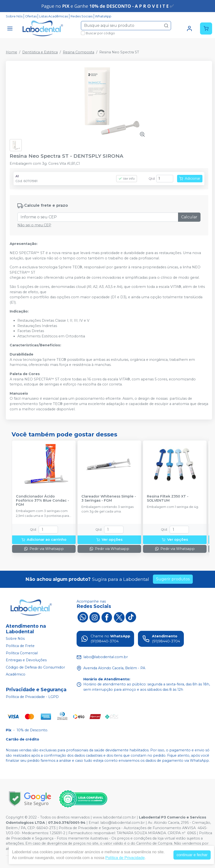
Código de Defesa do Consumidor (35, 667)
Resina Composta (79, 52)
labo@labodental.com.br (122, 823)
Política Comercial (22, 653)
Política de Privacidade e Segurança (90, 828)
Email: (94, 823)
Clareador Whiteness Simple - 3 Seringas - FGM (109, 498)
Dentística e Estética (40, 52)
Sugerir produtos (173, 579)
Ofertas (31, 16)
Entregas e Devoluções (26, 660)
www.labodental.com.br (114, 817)
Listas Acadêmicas (54, 16)
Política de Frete (20, 646)
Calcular (189, 217)
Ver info (127, 179)
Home (11, 52)
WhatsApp (103, 16)
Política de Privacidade (125, 858)
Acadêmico (16, 675)
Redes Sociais (82, 16)
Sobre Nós (14, 16)
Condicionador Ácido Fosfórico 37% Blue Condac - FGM (43, 501)
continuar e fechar (192, 855)
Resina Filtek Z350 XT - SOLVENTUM (168, 498)
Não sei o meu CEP (34, 225)
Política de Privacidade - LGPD (32, 697)
